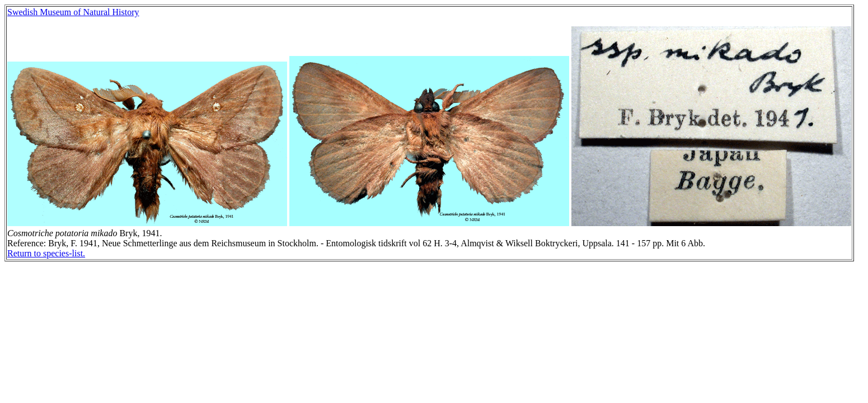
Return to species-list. (46, 253)
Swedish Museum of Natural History (73, 12)
